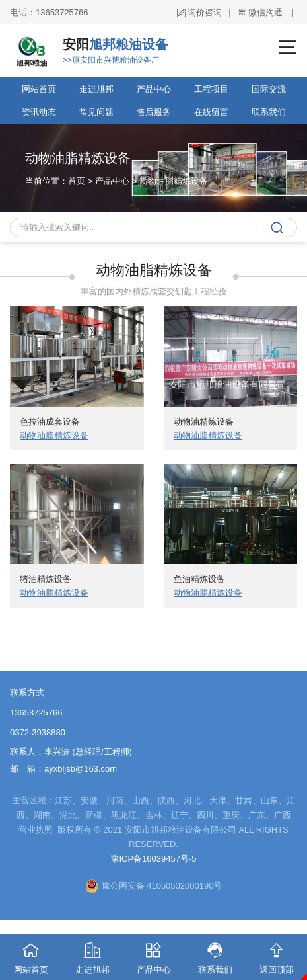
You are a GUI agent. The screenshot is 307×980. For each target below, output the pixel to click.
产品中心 (154, 89)
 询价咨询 (199, 12)
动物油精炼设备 (204, 422)
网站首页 (39, 89)
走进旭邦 (96, 89)
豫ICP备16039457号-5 (153, 859)
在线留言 (211, 112)
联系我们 (269, 112)
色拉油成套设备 (50, 422)
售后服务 (154, 112)
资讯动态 (39, 112)
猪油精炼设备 (46, 579)
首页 (77, 181)
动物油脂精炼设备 (174, 181)
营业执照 (37, 830)
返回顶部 (276, 954)
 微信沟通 (260, 12)
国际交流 (269, 89)
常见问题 (96, 112)
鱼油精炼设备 (199, 579)
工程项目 (211, 89)
